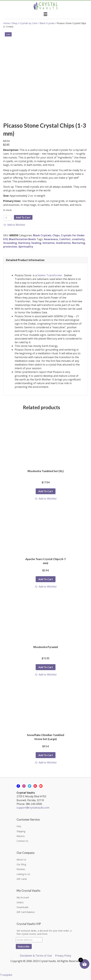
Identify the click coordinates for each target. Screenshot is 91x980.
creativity (78, 239)
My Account (23, 897)
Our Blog (21, 864)
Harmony (24, 243)
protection (10, 247)
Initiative (49, 243)
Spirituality (26, 247)
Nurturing (79, 243)
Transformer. (55, 275)
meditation (63, 243)
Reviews (21, 869)
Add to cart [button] (46, 491)
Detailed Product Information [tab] (25, 260)
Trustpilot (6, 975)
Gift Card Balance (26, 912)
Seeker (41, 275)
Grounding (10, 243)
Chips (56, 235)
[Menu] (45, 14)
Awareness (51, 239)
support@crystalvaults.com (33, 808)
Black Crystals (47, 23)
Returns (21, 836)
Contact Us (22, 841)
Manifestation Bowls (22, 239)
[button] (14, 225)
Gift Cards (22, 879)
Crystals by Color (29, 23)
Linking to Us (23, 874)
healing (36, 243)
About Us (21, 860)
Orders (20, 902)
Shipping (21, 831)
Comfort (65, 239)
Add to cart (23, 217)
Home (7, 23)
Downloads (23, 907)
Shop (15, 23)
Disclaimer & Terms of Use (36, 956)
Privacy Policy (63, 956)
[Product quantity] (7, 218)
